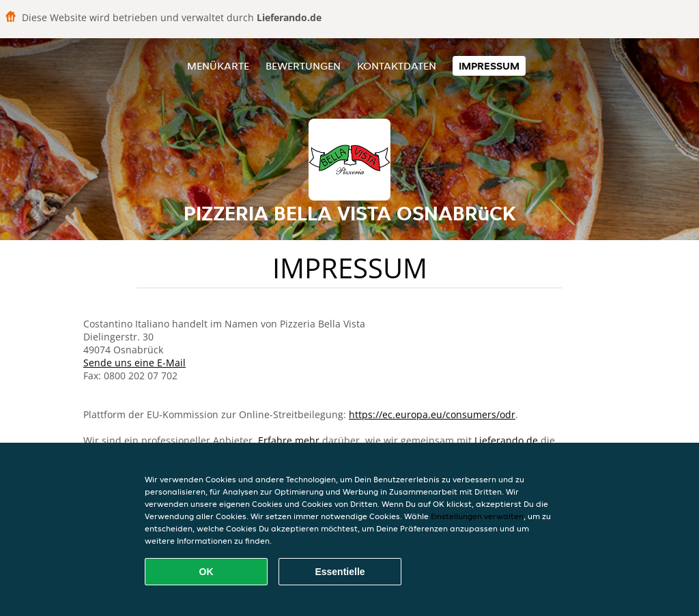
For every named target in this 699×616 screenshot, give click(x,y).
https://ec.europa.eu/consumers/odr (432, 414)
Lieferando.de (506, 440)
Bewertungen (303, 66)
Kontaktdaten (397, 66)
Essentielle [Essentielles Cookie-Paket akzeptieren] (340, 572)
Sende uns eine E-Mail (134, 363)
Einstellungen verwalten (477, 516)
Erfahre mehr (289, 440)
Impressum (489, 66)
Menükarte (218, 66)
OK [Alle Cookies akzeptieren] (206, 572)
